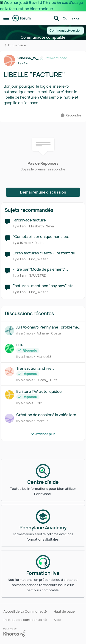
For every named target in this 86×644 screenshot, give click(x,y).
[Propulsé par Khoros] (43, 633)
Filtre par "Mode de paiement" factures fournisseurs (39, 269)
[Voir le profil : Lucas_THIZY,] (9, 372)
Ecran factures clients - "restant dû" (45, 253)
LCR (20, 345)
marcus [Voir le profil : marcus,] (43, 421)
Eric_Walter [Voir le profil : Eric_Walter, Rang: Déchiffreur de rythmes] (39, 259)
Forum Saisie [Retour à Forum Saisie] (15, 45)
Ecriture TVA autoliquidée (39, 392)
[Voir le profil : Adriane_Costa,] (9, 331)
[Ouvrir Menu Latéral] (6, 18)
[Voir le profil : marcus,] (9, 418)
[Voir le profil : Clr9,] (9, 395)
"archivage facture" (30, 220)
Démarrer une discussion (43, 192)
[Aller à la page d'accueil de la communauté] (22, 18)
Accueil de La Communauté (25, 611)
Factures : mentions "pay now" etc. (44, 286)
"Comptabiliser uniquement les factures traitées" (40, 237)
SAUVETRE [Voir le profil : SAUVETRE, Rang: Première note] (37, 275)
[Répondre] (71, 115)
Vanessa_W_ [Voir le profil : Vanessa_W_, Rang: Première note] (28, 58)
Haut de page (64, 611)
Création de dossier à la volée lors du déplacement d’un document (46, 415)
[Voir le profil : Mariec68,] (9, 348)
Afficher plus (43, 434)
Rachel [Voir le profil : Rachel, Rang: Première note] (40, 243)
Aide (57, 620)
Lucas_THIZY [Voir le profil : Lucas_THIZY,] (47, 380)
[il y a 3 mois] (25, 333)
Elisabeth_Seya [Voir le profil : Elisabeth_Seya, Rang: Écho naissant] (42, 226)
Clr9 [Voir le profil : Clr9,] (40, 403)
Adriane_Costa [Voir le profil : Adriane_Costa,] (49, 333)
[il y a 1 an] (19, 226)
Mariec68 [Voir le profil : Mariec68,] (44, 357)
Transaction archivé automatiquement (34, 368)
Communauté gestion (65, 30)
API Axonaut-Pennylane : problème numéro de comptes (47, 327)
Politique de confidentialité (25, 620)
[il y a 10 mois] (22, 243)
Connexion (72, 18)
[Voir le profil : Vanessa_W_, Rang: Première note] (9, 60)
